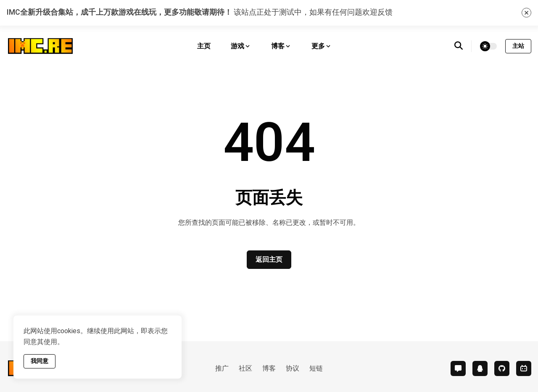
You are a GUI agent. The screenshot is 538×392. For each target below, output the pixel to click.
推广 (222, 368)
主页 (204, 46)
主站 (518, 46)
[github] (502, 368)
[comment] (458, 368)
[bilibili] (524, 368)
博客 (269, 368)
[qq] (480, 368)
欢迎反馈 (377, 12)
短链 (316, 368)
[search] (463, 46)
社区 (245, 368)
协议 (293, 368)
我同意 (40, 361)
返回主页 (269, 260)
